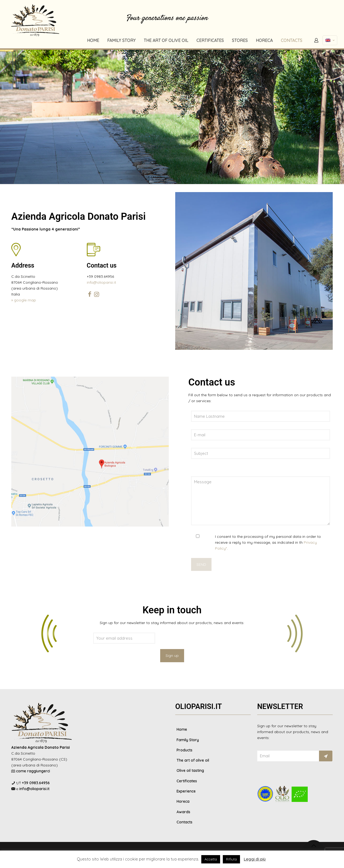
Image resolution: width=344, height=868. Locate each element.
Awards (183, 813)
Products (184, 750)
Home (182, 729)
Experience (186, 792)
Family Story (188, 740)
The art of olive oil (193, 761)
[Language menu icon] (330, 40)
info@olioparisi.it (101, 282)
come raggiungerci (33, 771)
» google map (24, 300)
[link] (254, 271)
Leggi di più (255, 859)
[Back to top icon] (314, 847)
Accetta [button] (211, 859)
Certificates (187, 782)
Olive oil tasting (190, 771)
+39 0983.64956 (36, 783)
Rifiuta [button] (231, 859)
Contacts (184, 824)
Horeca (183, 803)
